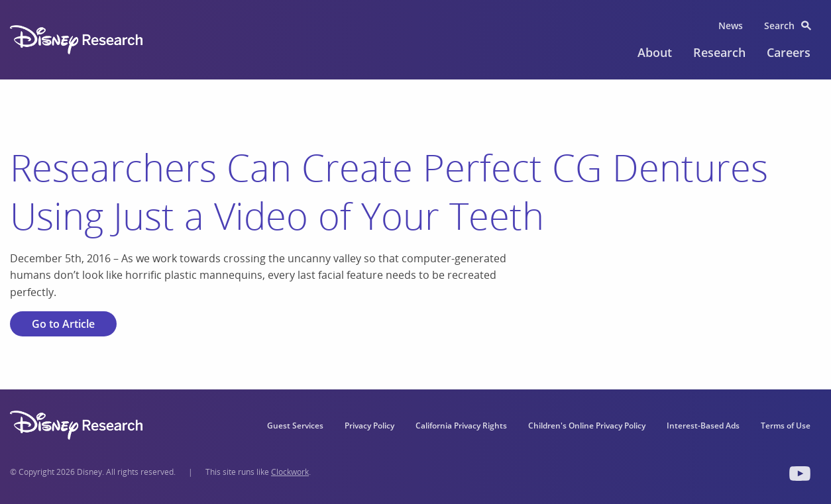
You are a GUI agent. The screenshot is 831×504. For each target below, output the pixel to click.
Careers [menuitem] (789, 52)
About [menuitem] (655, 52)
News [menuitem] (731, 25)
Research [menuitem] (719, 52)
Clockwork (290, 472)
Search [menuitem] (779, 25)
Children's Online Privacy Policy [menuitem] (587, 426)
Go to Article (63, 324)
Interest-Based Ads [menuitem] (703, 426)
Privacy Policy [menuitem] (369, 426)
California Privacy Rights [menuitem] (461, 426)
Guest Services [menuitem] (295, 426)
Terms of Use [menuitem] (786, 426)
